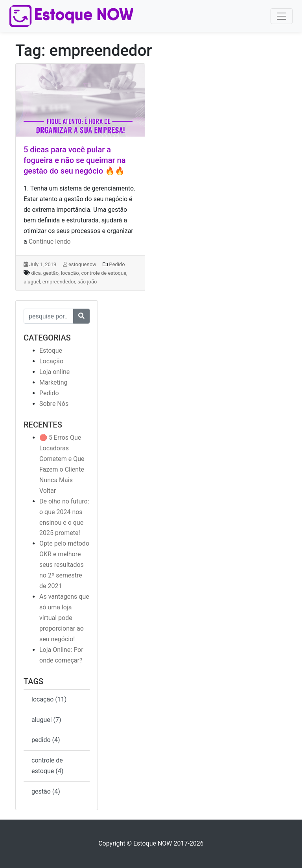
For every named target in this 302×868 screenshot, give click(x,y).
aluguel (32, 282)
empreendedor (59, 282)
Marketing (53, 382)
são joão (87, 282)
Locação (51, 361)
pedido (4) (46, 740)
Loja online (54, 372)
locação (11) (49, 699)
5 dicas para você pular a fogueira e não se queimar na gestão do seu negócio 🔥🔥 (75, 160)
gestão (51, 273)
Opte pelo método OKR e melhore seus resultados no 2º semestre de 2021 (64, 565)
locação (70, 273)
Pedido (117, 264)
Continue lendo (50, 242)
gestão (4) (46, 791)
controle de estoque (104, 273)
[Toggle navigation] (282, 16)
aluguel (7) (46, 720)
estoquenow (80, 264)
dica (36, 273)
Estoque (51, 351)
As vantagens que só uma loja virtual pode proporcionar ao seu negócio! (64, 618)
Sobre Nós (54, 404)
